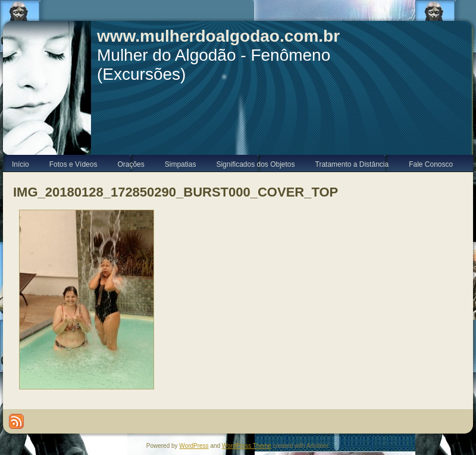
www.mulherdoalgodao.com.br (218, 36)
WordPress (194, 446)
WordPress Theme (247, 446)
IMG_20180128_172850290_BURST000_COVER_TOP (176, 192)
